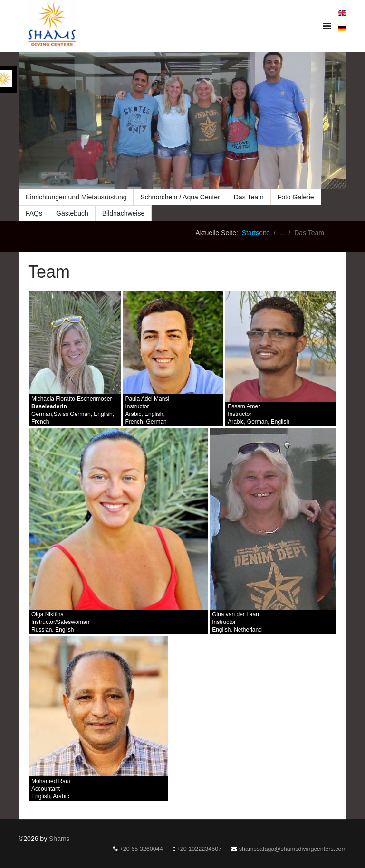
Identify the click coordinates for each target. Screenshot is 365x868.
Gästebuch (72, 213)
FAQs (34, 213)
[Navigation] (327, 26)
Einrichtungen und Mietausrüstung (76, 197)
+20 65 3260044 (141, 849)
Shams (59, 839)
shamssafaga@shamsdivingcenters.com (293, 849)
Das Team (249, 197)
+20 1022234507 (199, 849)
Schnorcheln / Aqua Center (180, 197)
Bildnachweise (124, 213)
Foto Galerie (296, 197)
